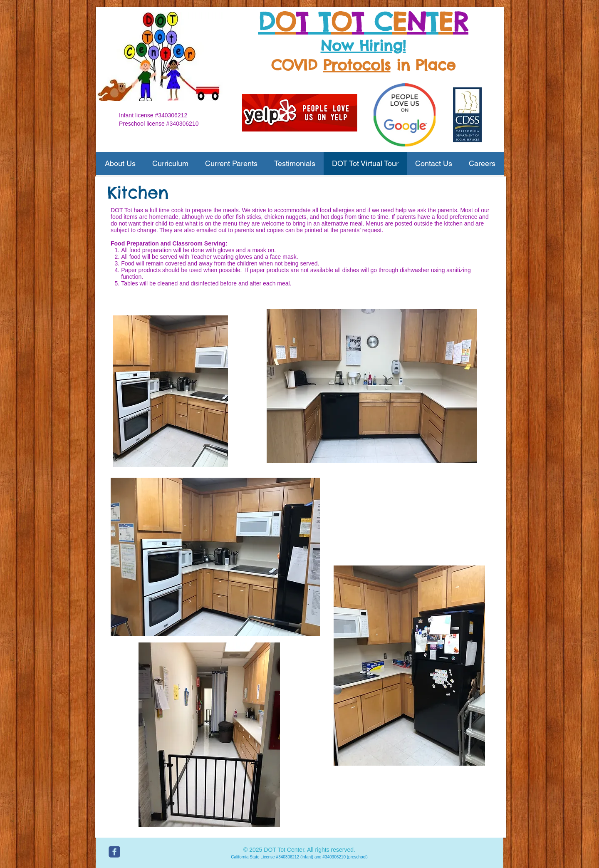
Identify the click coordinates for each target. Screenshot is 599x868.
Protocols (357, 65)
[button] (120, 164)
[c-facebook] (114, 852)
